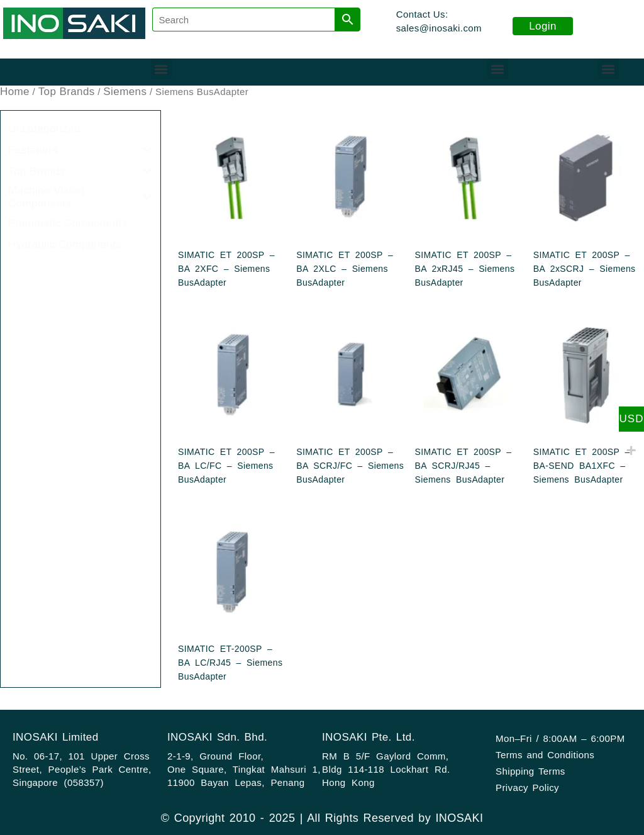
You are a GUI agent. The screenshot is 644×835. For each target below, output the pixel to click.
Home (15, 92)
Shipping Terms (530, 771)
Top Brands (67, 92)
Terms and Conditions (545, 755)
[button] (161, 69)
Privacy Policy (527, 787)
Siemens (125, 92)
